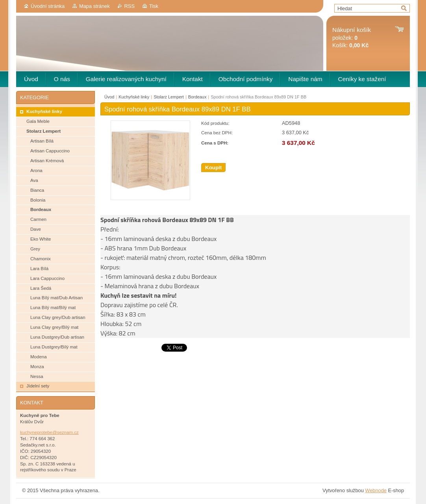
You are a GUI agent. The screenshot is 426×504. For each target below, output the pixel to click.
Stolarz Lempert (169, 97)
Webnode (376, 490)
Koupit (213, 168)
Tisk (154, 6)
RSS (130, 6)
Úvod (109, 97)
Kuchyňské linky (134, 97)
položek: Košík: (352, 38)
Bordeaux (197, 97)
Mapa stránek (94, 6)
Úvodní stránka (48, 6)
